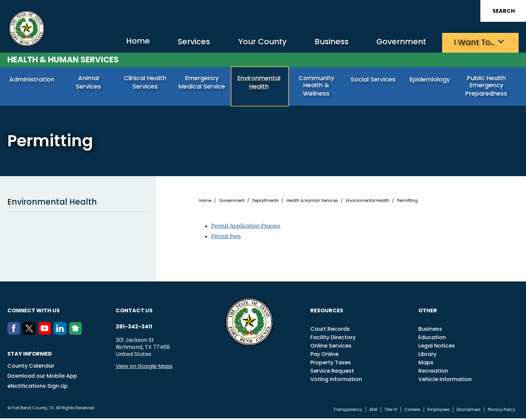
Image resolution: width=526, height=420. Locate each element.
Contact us (134, 312)
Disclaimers (469, 411)
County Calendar (31, 368)
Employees (438, 411)
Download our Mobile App (42, 378)
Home (126, 42)
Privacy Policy (502, 411)
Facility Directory (333, 339)
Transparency (348, 411)
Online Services (331, 347)
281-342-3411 (134, 328)
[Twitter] (31, 334)
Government (398, 42)
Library (427, 356)
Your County (254, 42)
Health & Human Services (63, 59)
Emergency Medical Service (202, 83)
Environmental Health (260, 83)
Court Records (330, 331)
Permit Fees (226, 238)
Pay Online (324, 356)
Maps (426, 364)
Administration (33, 80)
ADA (373, 411)
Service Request (332, 373)
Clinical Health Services (146, 83)
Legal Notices (437, 347)
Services (183, 42)
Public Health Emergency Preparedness (487, 86)
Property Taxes (331, 364)
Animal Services (89, 80)
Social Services (374, 80)
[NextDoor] (77, 334)
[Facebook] (15, 334)
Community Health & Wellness (317, 86)
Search (504, 11)
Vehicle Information (445, 381)
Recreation (433, 373)
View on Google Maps (144, 368)
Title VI (391, 411)
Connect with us (34, 312)
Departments (266, 202)
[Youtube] (46, 334)
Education (432, 339)
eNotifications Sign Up (38, 388)
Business (326, 42)
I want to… (474, 42)
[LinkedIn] (61, 334)
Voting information (336, 381)
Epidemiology (430, 80)
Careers (412, 411)
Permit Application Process (246, 227)
